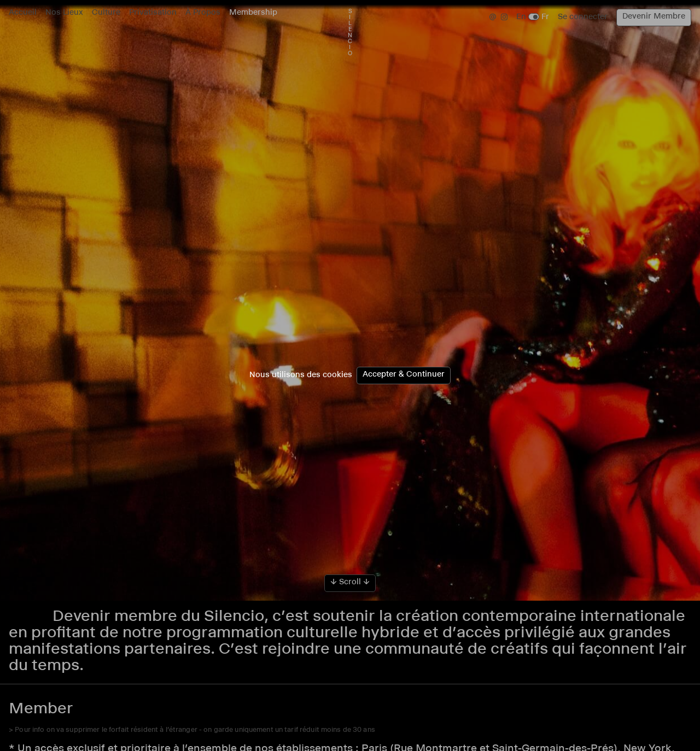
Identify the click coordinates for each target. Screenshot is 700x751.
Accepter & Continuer (404, 375)
